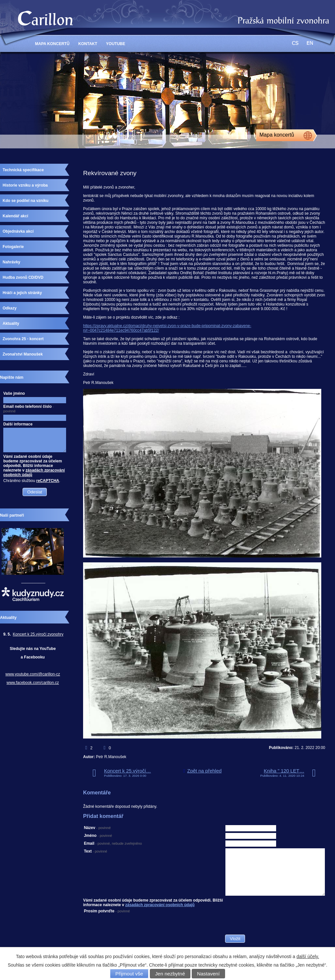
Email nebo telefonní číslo (29, 409)
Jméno (98, 836)
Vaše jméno (14, 393)
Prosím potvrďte (107, 911)
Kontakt (88, 44)
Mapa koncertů (277, 135)
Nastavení (208, 974)
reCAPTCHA (48, 481)
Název (97, 828)
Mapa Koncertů (52, 44)
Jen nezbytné (170, 974)
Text (95, 851)
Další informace (18, 424)
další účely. (308, 956)
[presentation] (275, 922)
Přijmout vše (129, 974)
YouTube (116, 44)
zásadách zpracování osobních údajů (160, 905)
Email (113, 843)
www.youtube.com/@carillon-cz (33, 674)
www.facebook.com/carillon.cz (33, 683)
